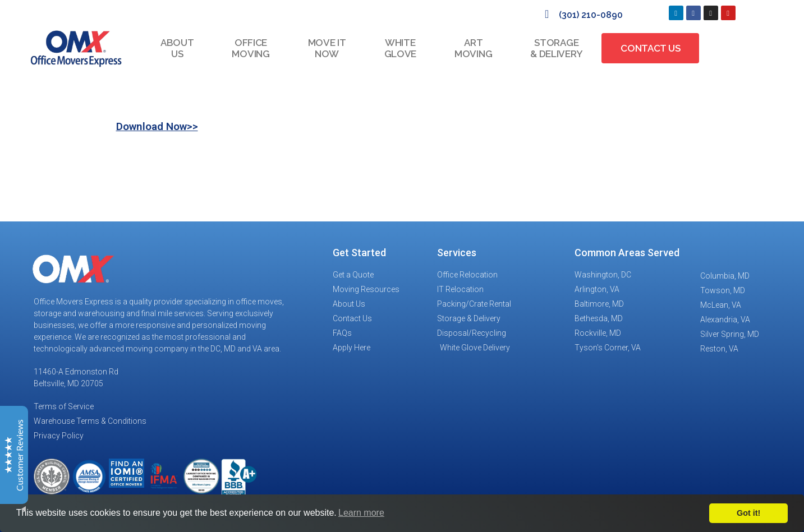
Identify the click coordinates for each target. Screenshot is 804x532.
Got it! (748, 513)
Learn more (361, 513)
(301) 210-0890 (591, 15)
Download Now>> (157, 126)
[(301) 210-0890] (547, 14)
